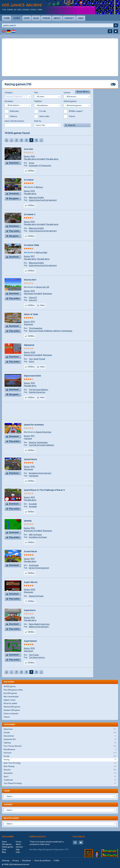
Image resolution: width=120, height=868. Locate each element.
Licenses (8, 804)
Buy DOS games (10, 693)
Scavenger (33, 166)
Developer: (9, 101)
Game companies (11, 714)
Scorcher (29, 149)
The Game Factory (37, 658)
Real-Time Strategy (60, 763)
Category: (9, 93)
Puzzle (60, 756)
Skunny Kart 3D (43, 287)
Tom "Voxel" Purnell (37, 359)
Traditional (60, 780)
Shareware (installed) (33, 294)
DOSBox (31, 205)
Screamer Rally (32, 245)
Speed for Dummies (34, 425)
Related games (11, 818)
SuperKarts (30, 610)
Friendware (34, 476)
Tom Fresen (34, 655)
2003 (33, 590)
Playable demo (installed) (35, 159)
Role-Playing (60, 766)
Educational (60, 736)
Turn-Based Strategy (60, 783)
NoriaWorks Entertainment (40, 473)
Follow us (79, 836)
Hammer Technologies (38, 443)
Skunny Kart (30, 280)
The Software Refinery (39, 390)
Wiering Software (36, 596)
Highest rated (9, 700)
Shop (27, 18)
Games (17, 18)
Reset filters (83, 92)
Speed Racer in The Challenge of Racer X (44, 490)
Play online (14, 231)
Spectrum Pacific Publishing (41, 331)
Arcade (60, 733)
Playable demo (52, 159)
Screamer (29, 180)
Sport (60, 777)
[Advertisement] (60, 57)
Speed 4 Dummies (44, 432)
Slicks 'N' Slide (31, 314)
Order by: (38, 121)
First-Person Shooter (60, 746)
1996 (33, 156)
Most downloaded (11, 697)
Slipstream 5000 (32, 376)
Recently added (10, 703)
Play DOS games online (13, 690)
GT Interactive (45, 166)
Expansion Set (60, 739)
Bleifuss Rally (42, 253)
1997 (33, 256)
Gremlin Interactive (37, 392)
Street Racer (31, 551)
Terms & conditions (42, 861)
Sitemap (6, 861)
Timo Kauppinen (36, 328)
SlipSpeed (29, 345)
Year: (36, 93)
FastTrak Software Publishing (41, 445)
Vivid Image (34, 565)
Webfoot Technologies (63, 331)
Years (7, 791)
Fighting (60, 743)
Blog (36, 18)
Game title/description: (15, 121)
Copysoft (33, 298)
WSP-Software (35, 535)
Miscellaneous (60, 750)
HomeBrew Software (38, 537)
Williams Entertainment (39, 627)
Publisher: (38, 101)
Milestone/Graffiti (36, 198)
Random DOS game (12, 710)
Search (72, 125)
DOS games (8, 836)
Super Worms (31, 582)
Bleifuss (39, 187)
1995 (33, 191)
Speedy (28, 521)
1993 (33, 291)
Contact (69, 18)
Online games (8, 847)
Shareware (47, 294)
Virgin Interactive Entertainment (43, 200)
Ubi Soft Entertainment (39, 568)
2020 (33, 352)
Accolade (33, 504)
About (57, 18)
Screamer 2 (30, 214)
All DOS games (10, 687)
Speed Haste (30, 459)
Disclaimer (27, 861)
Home (7, 18)
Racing (27, 156)
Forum (46, 18)
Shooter (60, 770)
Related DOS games (12, 707)
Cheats (7, 717)
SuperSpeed (30, 641)
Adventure (60, 729)
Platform (60, 753)
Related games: (70, 101)
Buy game (14, 199)
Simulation (60, 773)
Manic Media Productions (39, 624)
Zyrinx (32, 163)
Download (14, 163)
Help (18, 850)
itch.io (32, 362)
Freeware (28, 439)
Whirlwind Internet (22, 865)
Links (81, 18)
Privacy (16, 861)
